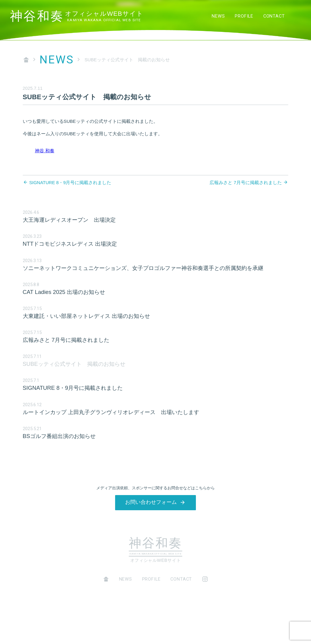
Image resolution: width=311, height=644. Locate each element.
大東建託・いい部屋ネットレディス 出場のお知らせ (86, 316)
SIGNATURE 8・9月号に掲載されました (70, 183)
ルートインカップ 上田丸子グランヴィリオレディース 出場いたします (111, 412)
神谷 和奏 (45, 151)
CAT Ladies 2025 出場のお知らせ (64, 292)
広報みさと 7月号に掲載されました (246, 183)
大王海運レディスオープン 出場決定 (69, 220)
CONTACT (274, 16)
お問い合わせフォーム (151, 502)
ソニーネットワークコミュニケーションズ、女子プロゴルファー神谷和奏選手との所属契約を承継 (143, 268)
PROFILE (244, 16)
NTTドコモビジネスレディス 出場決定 (70, 244)
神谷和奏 (77, 16)
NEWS (218, 16)
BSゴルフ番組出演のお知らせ (59, 436)
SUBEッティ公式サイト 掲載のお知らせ (74, 364)
